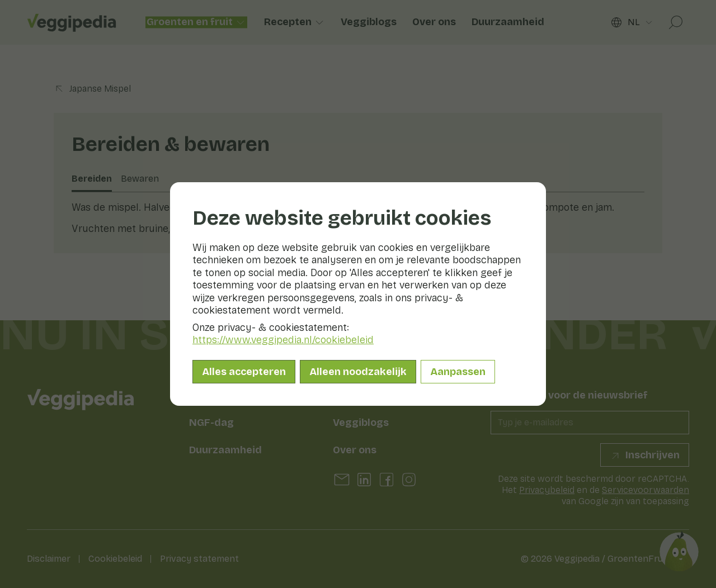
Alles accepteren (244, 372)
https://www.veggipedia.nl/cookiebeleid (283, 340)
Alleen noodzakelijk (358, 372)
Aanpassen (458, 372)
